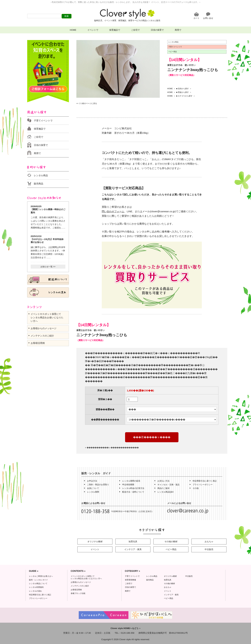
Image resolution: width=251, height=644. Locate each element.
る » (125, 628)
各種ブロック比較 (78, 593)
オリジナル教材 (95, 542)
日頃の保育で (157, 30)
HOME (73, 30)
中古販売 (209, 549)
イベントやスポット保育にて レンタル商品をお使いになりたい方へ (47, 317)
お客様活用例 (38, 343)
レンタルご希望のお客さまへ (41, 576)
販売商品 (39, 184)
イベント (95, 549)
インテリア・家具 (133, 549)
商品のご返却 (163, 488)
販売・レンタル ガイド (38, 580)
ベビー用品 (171, 549)
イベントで (93, 30)
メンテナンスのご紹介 (42, 336)
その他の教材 (171, 542)
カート (196, 18)
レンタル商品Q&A (166, 492)
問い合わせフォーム (113, 211)
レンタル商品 (41, 175)
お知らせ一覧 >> (48, 267)
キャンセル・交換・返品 (168, 485)
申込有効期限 (128, 485)
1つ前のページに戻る (88, 103)
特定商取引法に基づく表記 (205, 481)
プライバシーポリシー (203, 485)
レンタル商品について (38, 583)
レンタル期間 (93, 492)
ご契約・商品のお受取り (98, 485)
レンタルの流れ (35, 591)
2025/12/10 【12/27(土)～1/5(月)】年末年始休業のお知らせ (47, 239)
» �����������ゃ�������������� (112, 448)
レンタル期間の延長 (131, 481)
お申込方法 (92, 481)
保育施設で (115, 30)
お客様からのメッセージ (44, 328)
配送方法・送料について (133, 492)
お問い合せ (208, 18)
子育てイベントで (43, 121)
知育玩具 (133, 542)
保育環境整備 (130, 580)
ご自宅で (135, 30)
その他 (196, 488)
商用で (178, 30)
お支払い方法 (163, 481)
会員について (93, 488)
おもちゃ (209, 542)
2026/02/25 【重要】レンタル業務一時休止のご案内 (48, 209)
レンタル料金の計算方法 (133, 488)
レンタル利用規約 (36, 587)
